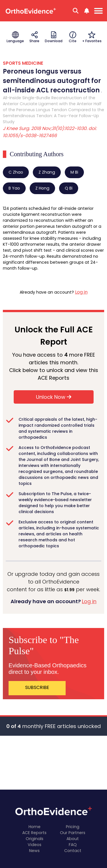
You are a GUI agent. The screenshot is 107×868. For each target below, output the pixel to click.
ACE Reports (34, 833)
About (73, 839)
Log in (81, 292)
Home (35, 827)
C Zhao (16, 172)
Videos (35, 845)
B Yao (14, 188)
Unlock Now (54, 397)
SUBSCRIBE (37, 687)
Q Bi (69, 188)
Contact (73, 851)
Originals (35, 839)
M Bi (74, 172)
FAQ (73, 845)
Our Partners (73, 833)
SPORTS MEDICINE (23, 63)
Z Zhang (47, 172)
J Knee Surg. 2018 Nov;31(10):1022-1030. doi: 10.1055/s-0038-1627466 (50, 132)
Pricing (73, 827)
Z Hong (42, 188)
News (34, 851)
